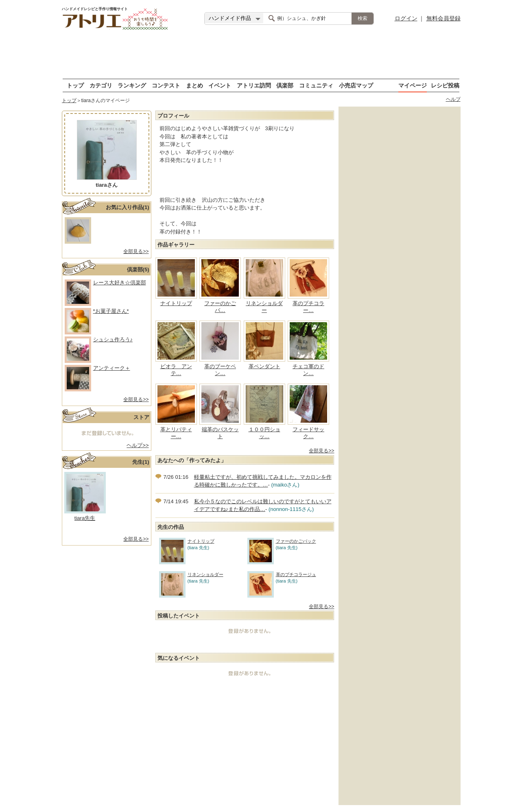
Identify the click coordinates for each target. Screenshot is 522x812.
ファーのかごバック (282, 541)
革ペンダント (264, 366)
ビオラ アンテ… (176, 370)
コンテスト (166, 85)
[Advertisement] (261, 55)
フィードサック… (308, 433)
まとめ (194, 85)
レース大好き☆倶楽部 (120, 283)
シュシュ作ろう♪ (113, 339)
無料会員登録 (443, 18)
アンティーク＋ (112, 368)
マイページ (413, 85)
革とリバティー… (176, 433)
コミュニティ (316, 85)
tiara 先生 (85, 518)
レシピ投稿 (445, 85)
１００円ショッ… (264, 433)
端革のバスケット (220, 433)
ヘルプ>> (138, 445)
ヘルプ (453, 99)
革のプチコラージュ (282, 575)
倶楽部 (285, 85)
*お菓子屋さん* (111, 311)
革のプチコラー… (308, 307)
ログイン (406, 18)
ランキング (132, 85)
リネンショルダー (264, 307)
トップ (75, 85)
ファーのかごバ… (220, 307)
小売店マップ (356, 85)
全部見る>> (136, 251)
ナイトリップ (176, 303)
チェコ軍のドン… (308, 370)
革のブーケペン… (220, 370)
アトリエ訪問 (254, 85)
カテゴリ (101, 85)
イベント (220, 85)
